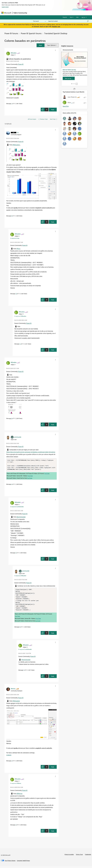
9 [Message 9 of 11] (12, 216)
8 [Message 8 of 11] (12, 418)
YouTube (47, 474)
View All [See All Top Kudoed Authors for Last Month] (66, 106)
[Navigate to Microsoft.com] (6, 13)
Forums (31, 13)
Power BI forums (11, 33)
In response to (15, 238)
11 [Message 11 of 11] (20, 344)
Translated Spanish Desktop (56, 33)
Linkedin (9, 757)
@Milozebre (16, 145)
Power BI (21, 64)
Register (65, 17)
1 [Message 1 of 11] (12, 104)
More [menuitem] (69, 13)
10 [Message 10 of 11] (16, 294)
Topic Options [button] (51, 45)
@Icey (18, 249)
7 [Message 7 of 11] (24, 672)
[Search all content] (69, 21)
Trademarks (88, 856)
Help (77, 17)
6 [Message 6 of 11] (20, 628)
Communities (54, 13)
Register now (56, 26)
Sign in (72, 17)
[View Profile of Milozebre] (14, 53)
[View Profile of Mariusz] (13, 690)
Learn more (5, 7)
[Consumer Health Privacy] (23, 862)
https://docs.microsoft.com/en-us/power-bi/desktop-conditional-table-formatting (31, 452)
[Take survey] (69, 78)
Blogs (62, 13)
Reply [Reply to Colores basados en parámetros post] (53, 110)
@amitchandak (21, 517)
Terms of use (79, 856)
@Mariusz (19, 795)
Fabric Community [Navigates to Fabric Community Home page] (20, 13)
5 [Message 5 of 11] (16, 553)
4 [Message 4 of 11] (12, 485)
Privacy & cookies (69, 856)
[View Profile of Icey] (18, 132)
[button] (41, 45)
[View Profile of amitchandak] (18, 437)
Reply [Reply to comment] (53, 222)
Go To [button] (83, 17)
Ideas (46, 13)
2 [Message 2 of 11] (12, 762)
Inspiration (39, 13)
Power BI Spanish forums (31, 33)
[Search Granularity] (39, 21)
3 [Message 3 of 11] (16, 826)
